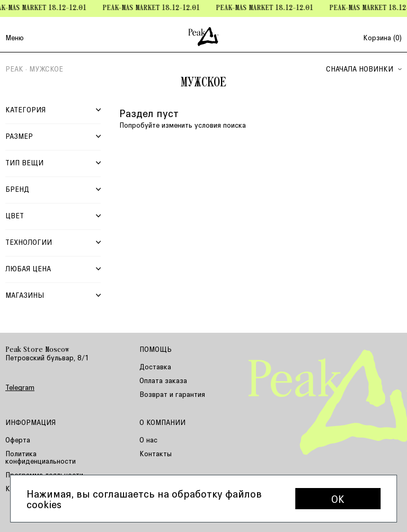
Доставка (155, 366)
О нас (148, 440)
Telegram (20, 387)
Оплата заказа (163, 380)
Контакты (156, 453)
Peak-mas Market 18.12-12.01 (154, 8)
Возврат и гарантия (172, 394)
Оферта (18, 440)
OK (338, 499)
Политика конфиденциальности (41, 457)
